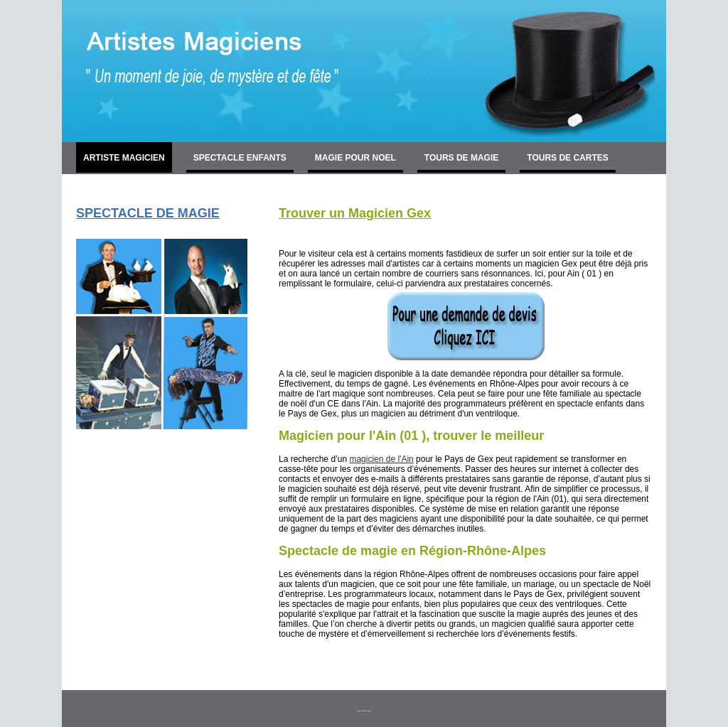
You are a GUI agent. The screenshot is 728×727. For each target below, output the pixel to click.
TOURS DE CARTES (567, 158)
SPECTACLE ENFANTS (240, 158)
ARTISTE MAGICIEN (124, 158)
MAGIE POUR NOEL (355, 158)
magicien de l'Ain (381, 459)
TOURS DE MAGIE (461, 158)
